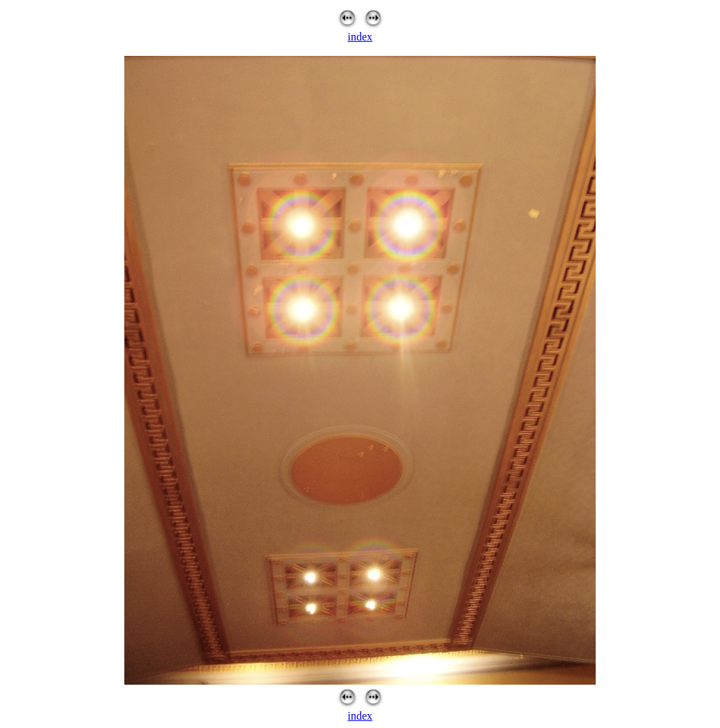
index (360, 37)
